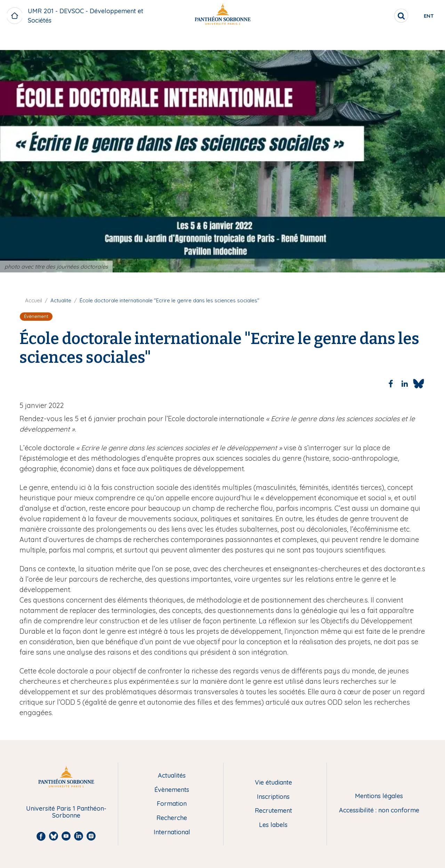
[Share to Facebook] (391, 384)
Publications (308, 40)
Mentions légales (379, 796)
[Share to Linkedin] (405, 384)
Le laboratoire (43, 40)
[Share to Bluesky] (419, 384)
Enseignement (402, 40)
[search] (378, 16)
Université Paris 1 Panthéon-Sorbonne (66, 812)
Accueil (34, 300)
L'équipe (133, 40)
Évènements (172, 790)
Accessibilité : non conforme (379, 810)
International (172, 832)
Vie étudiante (273, 783)
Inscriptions (273, 797)
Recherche (218, 40)
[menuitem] (43, 41)
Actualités (172, 776)
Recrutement (273, 811)
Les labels (273, 825)
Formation (172, 804)
